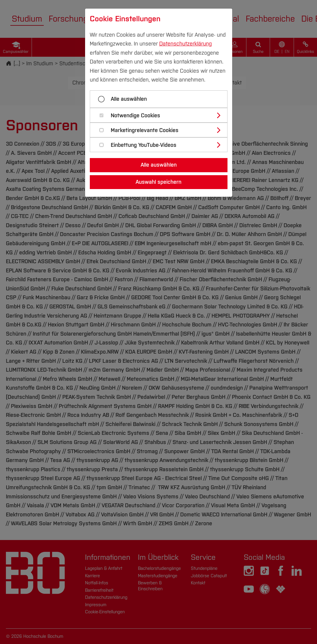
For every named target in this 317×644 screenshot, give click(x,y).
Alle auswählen (129, 99)
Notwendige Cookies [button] (135, 116)
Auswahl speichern (158, 182)
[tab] (161, 115)
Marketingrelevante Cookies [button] (145, 130)
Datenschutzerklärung (186, 44)
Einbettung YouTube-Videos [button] (144, 145)
